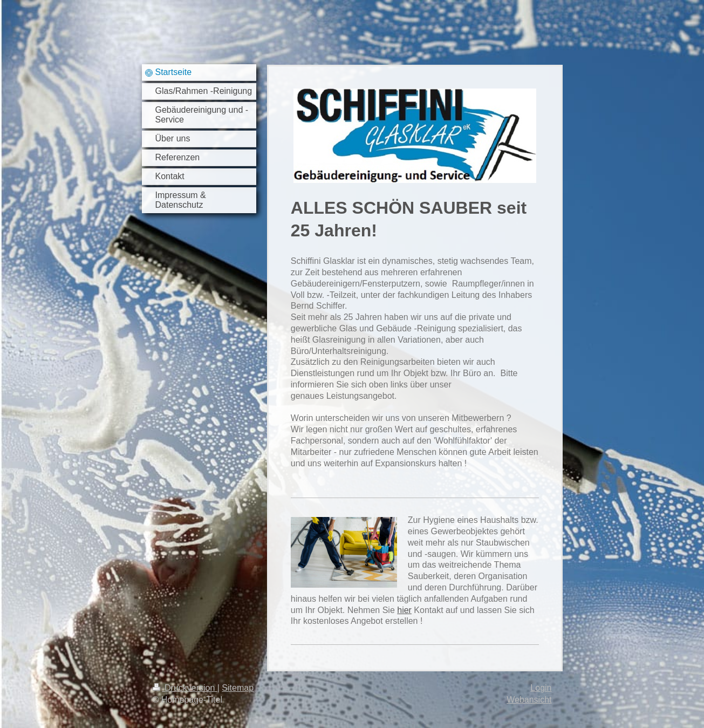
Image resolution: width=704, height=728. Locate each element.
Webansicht (529, 700)
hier (404, 610)
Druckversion (185, 688)
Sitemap (238, 688)
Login (541, 688)
